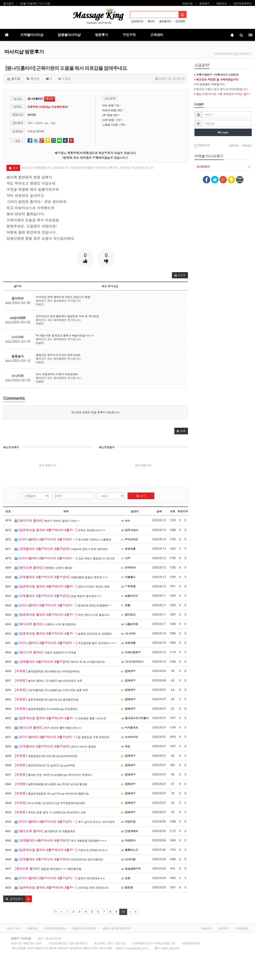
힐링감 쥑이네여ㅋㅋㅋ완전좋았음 (48, 869)
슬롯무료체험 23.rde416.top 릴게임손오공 (47, 699)
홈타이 (151, 21)
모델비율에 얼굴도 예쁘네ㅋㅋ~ (62, 577)
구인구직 (129, 35)
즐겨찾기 (9, 3)
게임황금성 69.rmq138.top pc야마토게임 (46, 756)
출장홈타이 (165, 21)
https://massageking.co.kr (132, 948)
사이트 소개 (14, 928)
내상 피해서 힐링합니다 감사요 (65, 558)
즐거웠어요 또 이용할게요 (45, 831)
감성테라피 (137, 21)
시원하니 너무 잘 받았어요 (45, 624)
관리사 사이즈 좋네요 (55, 746)
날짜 (159, 511)
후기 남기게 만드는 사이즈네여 (65, 822)
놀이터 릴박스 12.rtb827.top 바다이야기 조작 (48, 680)
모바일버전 (242, 928)
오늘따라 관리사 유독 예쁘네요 (61, 549)
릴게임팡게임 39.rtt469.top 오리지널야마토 (47, 671)
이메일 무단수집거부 (84, 928)
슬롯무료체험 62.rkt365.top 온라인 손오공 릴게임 (51, 784)
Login (223, 132)
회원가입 (187, 3)
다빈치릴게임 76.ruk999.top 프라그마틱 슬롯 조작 (51, 690)
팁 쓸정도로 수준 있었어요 (62, 737)
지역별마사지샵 (32, 35)
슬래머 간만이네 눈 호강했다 (63, 633)
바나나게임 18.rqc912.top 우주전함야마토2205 (50, 803)
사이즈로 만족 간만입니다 (62, 887)
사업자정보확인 (191, 943)
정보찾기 (205, 3)
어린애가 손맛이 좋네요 (44, 568)
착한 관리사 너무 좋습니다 (62, 615)
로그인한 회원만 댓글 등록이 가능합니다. (96, 412)
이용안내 (206, 928)
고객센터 (157, 35)
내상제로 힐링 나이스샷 (60, 718)
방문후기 (102, 35)
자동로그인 (202, 145)
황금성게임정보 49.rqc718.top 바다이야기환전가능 (52, 793)
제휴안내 (222, 3)
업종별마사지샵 (69, 35)
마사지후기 (203, 167)
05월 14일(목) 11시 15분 (35, 3)
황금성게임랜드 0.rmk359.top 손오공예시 (46, 709)
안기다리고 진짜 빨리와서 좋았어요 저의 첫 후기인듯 (68, 316)
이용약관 (32, 928)
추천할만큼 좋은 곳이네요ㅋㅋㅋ (66, 643)
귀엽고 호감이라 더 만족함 (45, 652)
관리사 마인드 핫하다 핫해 (62, 586)
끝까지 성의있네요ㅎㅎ (60, 878)
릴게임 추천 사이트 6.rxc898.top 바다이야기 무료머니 (53, 775)
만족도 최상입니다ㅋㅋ (60, 530)
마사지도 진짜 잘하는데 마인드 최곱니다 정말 (63, 297)
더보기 (40, 304)
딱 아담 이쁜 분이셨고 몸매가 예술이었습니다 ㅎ (65, 335)
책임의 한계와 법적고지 (117, 928)
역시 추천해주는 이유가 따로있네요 (57, 374)
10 (123, 912)
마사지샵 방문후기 (24, 52)
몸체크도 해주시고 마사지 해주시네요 (58, 355)
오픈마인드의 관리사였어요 (59, 859)
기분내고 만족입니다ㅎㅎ (61, 850)
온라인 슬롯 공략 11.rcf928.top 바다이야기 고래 (50, 812)
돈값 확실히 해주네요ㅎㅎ (58, 596)
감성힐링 (180, 21)
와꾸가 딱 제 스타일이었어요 (60, 662)
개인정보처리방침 (55, 928)
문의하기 (224, 928)
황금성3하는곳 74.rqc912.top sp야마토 (45, 765)
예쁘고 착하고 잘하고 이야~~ (47, 521)
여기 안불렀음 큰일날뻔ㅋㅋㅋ (61, 840)
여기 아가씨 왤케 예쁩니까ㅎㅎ (48, 728)
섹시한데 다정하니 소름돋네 (63, 539)
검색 (141, 496)
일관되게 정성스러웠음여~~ (63, 605)
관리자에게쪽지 (243, 3)
